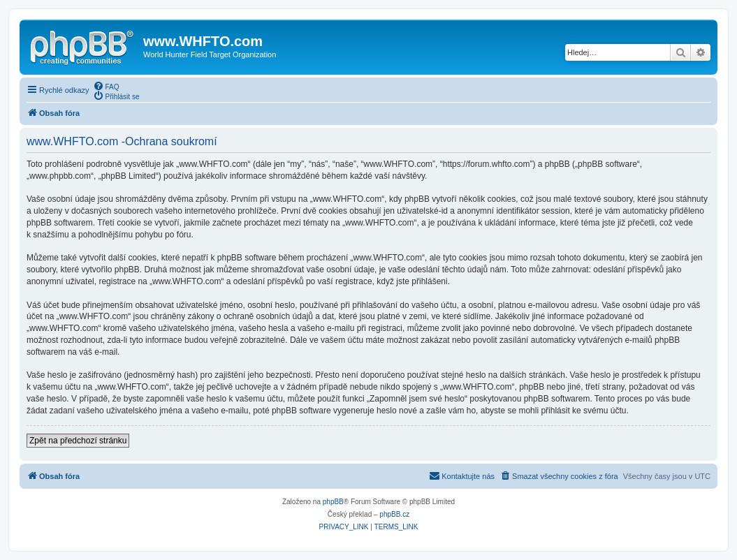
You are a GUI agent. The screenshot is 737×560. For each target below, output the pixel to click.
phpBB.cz (394, 514)
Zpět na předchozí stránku (78, 441)
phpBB (333, 502)
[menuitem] (106, 86)
